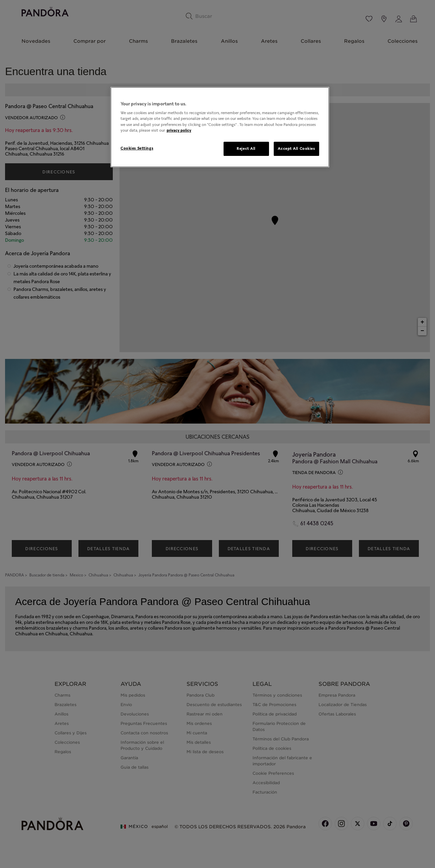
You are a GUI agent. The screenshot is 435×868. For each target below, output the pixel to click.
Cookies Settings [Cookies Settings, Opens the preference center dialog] (137, 148)
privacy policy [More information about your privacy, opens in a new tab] (179, 130)
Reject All (246, 148)
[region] (220, 127)
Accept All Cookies (296, 148)
